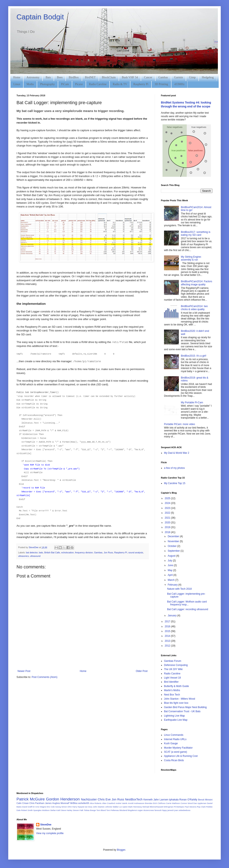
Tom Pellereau (113, 810)
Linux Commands (174, 735)
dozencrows (149, 810)
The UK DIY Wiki (173, 669)
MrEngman (168, 807)
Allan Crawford (108, 803)
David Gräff (27, 807)
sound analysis (136, 552)
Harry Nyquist (78, 807)
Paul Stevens (191, 807)
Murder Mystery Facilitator (178, 748)
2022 (168, 513)
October (172, 546)
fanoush (158, 810)
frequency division (84, 552)
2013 (168, 641)
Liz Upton (123, 807)
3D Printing (161, 84)
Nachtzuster (89, 799)
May (170, 570)
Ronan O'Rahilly (188, 800)
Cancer (148, 77)
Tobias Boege (90, 810)
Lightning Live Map (174, 716)
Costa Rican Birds (174, 760)
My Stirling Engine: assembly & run (191, 258)
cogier (140, 810)
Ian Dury (89, 807)
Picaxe (79, 84)
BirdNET (90, 77)
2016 (168, 626)
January (172, 616)
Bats (48, 77)
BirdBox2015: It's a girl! (194, 356)
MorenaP (65, 803)
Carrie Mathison (173, 803)
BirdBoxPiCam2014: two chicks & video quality (194, 308)
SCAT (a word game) (176, 752)
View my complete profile (50, 833)
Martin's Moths (172, 690)
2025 (168, 498)
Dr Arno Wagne (39, 807)
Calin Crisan (23, 803)
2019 (168, 527)
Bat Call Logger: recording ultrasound (188, 609)
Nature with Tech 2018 (179, 589)
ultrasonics (24, 556)
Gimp (192, 77)
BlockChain (109, 77)
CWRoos (161, 803)
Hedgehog (208, 77)
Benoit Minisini (205, 800)
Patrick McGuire (31, 799)
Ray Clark (201, 807)
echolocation (68, 552)
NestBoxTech (134, 799)
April (171, 575)
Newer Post (24, 671)
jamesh (171, 810)
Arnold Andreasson (136, 803)
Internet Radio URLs (175, 739)
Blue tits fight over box (176, 703)
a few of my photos (174, 468)
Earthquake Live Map (176, 720)
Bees (60, 77)
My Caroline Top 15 (175, 483)
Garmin (179, 77)
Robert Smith (27, 810)
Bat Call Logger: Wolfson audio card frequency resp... (187, 603)
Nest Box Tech (172, 695)
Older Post (142, 671)
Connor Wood (187, 803)
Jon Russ (108, 552)
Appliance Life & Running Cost (181, 756)
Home (17, 77)
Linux (17, 84)
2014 (168, 636)
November (174, 541)
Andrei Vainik (121, 803)
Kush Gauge (171, 743)
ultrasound (35, 556)
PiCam (65, 84)
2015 (168, 631)
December (174, 536)
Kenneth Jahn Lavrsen (156, 800)
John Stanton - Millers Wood (180, 699)
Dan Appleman (200, 803)
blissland (123, 810)
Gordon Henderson (63, 799)
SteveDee (46, 825)
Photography (47, 84)
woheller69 (84, 803)
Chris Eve (104, 799)
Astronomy (33, 77)
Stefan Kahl (55, 810)
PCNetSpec (179, 807)
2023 (168, 508)
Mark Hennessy (135, 807)
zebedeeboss (185, 810)
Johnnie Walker (112, 807)
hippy (165, 810)
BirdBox (74, 77)
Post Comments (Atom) (44, 677)
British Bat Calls (52, 552)
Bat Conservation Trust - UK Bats (182, 711)
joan (176, 810)
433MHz (179, 84)
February (173, 585)
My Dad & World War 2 (177, 453)
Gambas (163, 77)
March (172, 580)
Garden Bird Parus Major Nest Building (185, 707)
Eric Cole (51, 807)
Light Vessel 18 (172, 678)
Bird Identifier (171, 682)
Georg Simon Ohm (64, 807)
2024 (168, 503)
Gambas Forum (173, 661)
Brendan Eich (151, 803)
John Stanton (99, 807)
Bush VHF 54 (130, 77)
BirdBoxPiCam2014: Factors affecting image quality (197, 283)
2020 (168, 523)
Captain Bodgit (40, 17)
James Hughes (52, 803)
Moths (30, 84)
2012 (168, 646)
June (171, 565)
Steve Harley (67, 810)
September (174, 551)
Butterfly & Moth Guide (176, 686)
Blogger (121, 850)
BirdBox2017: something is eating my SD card (196, 233)
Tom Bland (101, 810)
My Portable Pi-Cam (192, 402)
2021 (168, 518)
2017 (168, 622)
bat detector (32, 552)
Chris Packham (37, 803)
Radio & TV (120, 84)
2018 (168, 532)
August (172, 556)
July (170, 561)
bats (41, 552)
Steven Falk (78, 810)
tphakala (174, 800)
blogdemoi (132, 810)
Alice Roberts (95, 803)
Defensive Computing (176, 665)
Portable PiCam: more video (179, 424)
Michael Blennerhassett (153, 807)
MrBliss (74, 803)
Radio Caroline (98, 84)
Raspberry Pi (141, 84)
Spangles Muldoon (41, 810)
